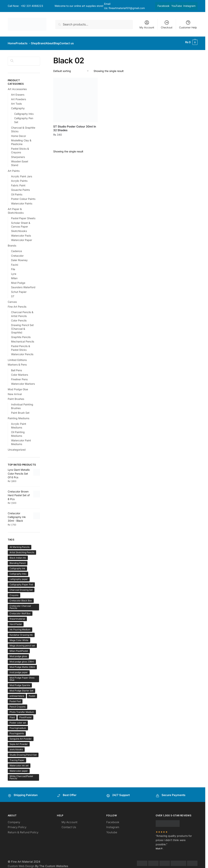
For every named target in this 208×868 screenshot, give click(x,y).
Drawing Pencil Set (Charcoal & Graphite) (22, 327)
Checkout (167, 24)
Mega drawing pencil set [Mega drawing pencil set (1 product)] (22, 643)
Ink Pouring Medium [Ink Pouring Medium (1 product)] (20, 627)
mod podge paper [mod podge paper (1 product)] (19, 670)
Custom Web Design (21, 864)
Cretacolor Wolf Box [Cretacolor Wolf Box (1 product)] (20, 611)
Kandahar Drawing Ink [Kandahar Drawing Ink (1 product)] (21, 633)
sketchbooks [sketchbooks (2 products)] (16, 747)
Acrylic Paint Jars (22, 174)
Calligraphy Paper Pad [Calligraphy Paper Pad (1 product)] (21, 582)
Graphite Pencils (21, 335)
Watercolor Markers (23, 382)
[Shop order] (71, 69)
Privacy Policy (17, 825)
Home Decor (19, 134)
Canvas (12, 300)
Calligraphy (18, 106)
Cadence (16, 249)
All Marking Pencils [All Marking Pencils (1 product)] (20, 545)
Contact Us (69, 825)
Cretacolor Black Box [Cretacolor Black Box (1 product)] (21, 598)
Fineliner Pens (19, 377)
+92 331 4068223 (32, 6)
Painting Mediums (19, 416)
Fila (13, 267)
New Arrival (15, 392)
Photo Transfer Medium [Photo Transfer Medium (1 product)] (22, 710)
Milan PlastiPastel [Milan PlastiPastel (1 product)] (19, 649)
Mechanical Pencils (23, 339)
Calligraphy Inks (24, 112)
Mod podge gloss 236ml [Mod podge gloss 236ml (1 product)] (22, 659)
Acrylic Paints (19, 179)
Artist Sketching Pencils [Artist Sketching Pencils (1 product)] (22, 550)
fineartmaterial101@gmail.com (127, 8)
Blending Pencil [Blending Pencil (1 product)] (18, 561)
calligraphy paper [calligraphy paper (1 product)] (19, 577)
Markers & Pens (17, 362)
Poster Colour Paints (23, 197)
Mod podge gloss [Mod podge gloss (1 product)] (18, 654)
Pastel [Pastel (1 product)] (32, 694)
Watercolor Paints (22, 201)
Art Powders (19, 97)
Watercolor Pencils (22, 352)
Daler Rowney (19, 258)
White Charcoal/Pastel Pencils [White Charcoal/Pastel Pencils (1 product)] (21, 775)
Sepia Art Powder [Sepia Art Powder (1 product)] (19, 742)
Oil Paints (17, 192)
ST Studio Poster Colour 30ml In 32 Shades (75, 126)
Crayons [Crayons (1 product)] (14, 593)
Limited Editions (17, 358)
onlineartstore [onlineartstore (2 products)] (17, 694)
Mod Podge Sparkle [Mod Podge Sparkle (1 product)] (20, 683)
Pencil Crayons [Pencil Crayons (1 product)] (18, 704)
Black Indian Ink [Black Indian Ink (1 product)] (18, 556)
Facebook (164, 6)
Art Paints (14, 169)
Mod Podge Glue (18, 387)
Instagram (189, 6)
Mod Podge (18, 281)
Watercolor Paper (22, 238)
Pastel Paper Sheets (23, 216)
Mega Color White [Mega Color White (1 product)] (19, 638)
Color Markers (20, 372)
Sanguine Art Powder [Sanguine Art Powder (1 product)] (21, 737)
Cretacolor (17, 253)
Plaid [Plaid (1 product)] (12, 715)
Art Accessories (17, 87)
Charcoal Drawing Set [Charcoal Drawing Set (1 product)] (21, 588)
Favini (15, 262)
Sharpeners (18, 155)
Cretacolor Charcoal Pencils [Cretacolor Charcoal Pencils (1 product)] (20, 605)
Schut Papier (19, 290)
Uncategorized (17, 447)
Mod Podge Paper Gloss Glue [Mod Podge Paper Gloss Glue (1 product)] (22, 677)
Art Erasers (18, 92)
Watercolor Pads (21, 233)
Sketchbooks (19, 229)
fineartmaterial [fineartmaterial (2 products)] (17, 617)
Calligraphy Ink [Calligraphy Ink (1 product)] (17, 566)
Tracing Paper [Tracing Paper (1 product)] (17, 758)
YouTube (177, 6)
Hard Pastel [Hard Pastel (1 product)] (16, 622)
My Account (147, 24)
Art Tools (16, 101)
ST (13, 294)
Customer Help (188, 24)
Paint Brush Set (20, 410)
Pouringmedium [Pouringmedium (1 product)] (18, 726)
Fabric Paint (18, 183)
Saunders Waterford (23, 285)
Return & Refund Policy (23, 830)
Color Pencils (19, 318)
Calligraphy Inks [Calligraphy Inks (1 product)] (18, 572)
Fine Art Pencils (17, 304)
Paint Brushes (16, 397)
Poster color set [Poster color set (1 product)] (18, 720)
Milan (14, 276)
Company (14, 820)
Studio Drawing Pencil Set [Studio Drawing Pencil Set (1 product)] (23, 753)
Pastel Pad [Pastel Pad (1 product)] (15, 699)
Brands (12, 243)
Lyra (14, 272)
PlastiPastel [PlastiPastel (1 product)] (25, 715)
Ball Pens (16, 368)
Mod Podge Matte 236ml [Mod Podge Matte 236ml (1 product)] (22, 665)
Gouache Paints (20, 188)
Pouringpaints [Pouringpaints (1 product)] (17, 731)
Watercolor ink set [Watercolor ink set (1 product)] (19, 763)
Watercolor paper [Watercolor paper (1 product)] (19, 769)
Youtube (112, 830)
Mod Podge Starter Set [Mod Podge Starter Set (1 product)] (21, 688)
